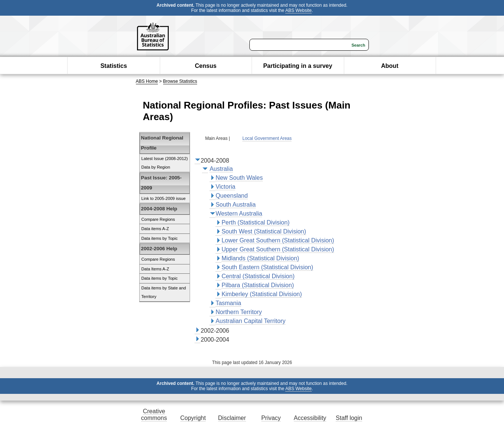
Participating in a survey (298, 66)
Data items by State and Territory (164, 292)
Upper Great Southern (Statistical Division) (278, 249)
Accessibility (310, 418)
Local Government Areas (267, 138)
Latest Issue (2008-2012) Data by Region (165, 163)
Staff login (349, 418)
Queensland (231, 196)
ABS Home (147, 81)
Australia (221, 169)
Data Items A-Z (155, 269)
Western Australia (239, 214)
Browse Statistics (180, 81)
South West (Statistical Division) (264, 231)
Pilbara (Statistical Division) (258, 285)
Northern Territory (239, 312)
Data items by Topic (160, 238)
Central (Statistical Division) (258, 276)
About (390, 66)
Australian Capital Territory (250, 321)
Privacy (271, 418)
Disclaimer (232, 418)
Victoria (225, 187)
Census (206, 66)
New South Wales (239, 178)
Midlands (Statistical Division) (260, 258)
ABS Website (298, 10)
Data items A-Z (155, 229)
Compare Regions (158, 219)
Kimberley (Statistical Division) (262, 294)
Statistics (114, 66)
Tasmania (228, 303)
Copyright (193, 418)
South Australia (236, 205)
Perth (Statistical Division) (255, 222)
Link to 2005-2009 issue (164, 198)
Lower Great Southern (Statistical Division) (278, 240)
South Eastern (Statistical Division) (267, 267)
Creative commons (154, 415)
